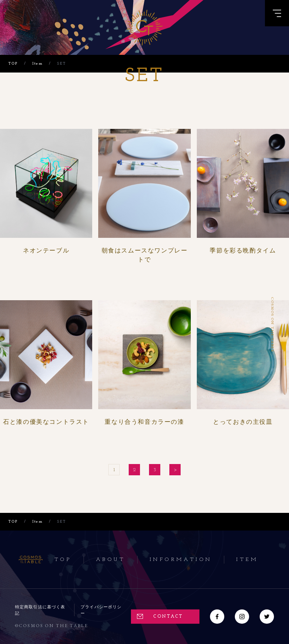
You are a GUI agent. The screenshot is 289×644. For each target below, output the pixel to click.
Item (247, 560)
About (111, 560)
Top (63, 560)
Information (181, 560)
